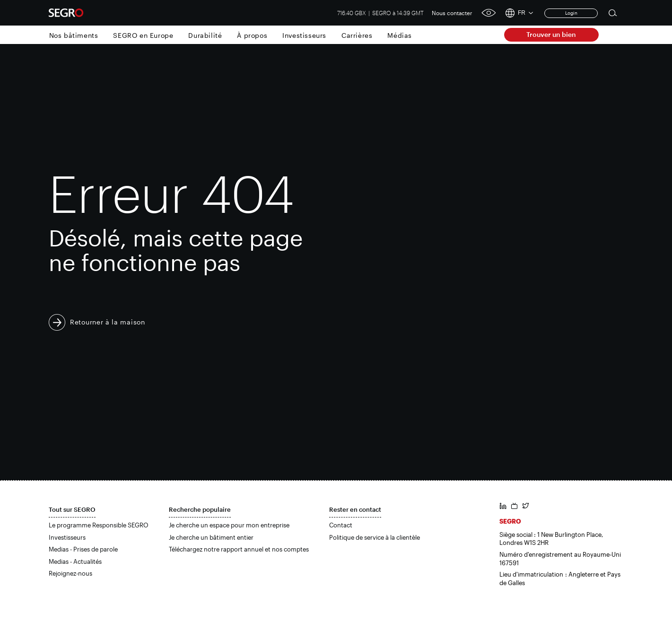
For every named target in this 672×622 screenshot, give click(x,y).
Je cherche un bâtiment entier (211, 537)
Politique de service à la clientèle (375, 537)
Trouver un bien (551, 34)
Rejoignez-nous (70, 573)
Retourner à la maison (108, 322)
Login (571, 13)
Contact (341, 525)
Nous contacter (452, 13)
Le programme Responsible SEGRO (99, 525)
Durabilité (205, 35)
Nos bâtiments (74, 35)
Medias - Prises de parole (83, 549)
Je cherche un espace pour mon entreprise (229, 525)
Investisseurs (304, 35)
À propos (252, 35)
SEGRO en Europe (143, 35)
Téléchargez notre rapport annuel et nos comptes (239, 549)
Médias (400, 35)
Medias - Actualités (75, 561)
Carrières (357, 35)
